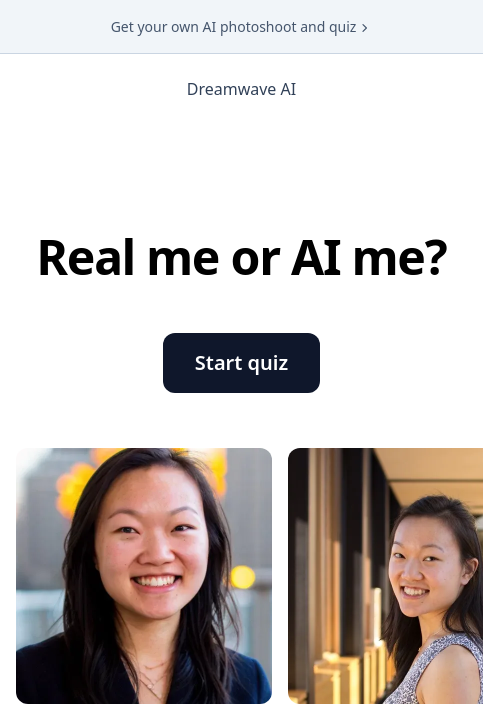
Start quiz (241, 362)
